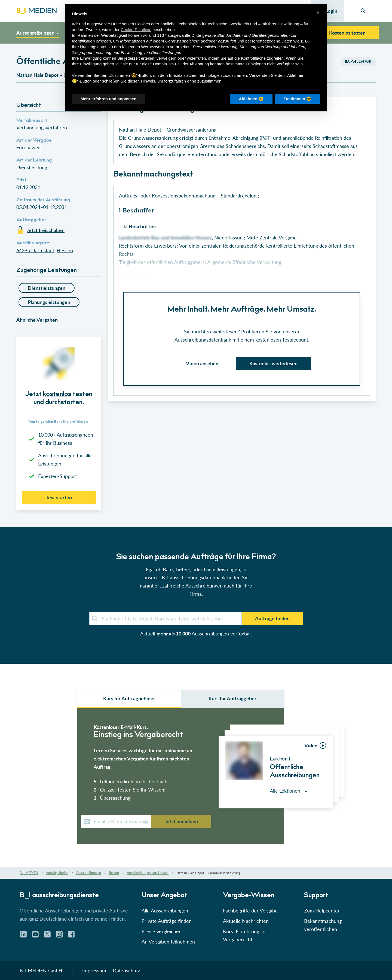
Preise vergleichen (162, 931)
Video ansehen (202, 363)
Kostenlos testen (347, 33)
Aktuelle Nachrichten (246, 921)
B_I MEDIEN (29, 873)
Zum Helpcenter (322, 911)
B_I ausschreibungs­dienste (59, 896)
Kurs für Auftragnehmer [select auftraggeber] (129, 698)
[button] (196, 455)
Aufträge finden (272, 618)
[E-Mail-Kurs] (116, 821)
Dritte (196, 35)
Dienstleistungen (47, 288)
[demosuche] (166, 619)
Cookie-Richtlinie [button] (136, 30)
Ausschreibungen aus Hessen (148, 873)
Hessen (65, 250)
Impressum (94, 970)
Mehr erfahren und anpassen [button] (108, 99)
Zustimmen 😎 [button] (297, 99)
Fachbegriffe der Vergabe (250, 911)
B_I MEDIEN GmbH (41, 970)
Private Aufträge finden (167, 921)
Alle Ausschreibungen (165, 911)
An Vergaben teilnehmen (168, 942)
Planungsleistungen (49, 302)
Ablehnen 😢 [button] (251, 99)
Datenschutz (126, 970)
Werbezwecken (155, 47)
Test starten (59, 497)
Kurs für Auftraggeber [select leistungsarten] (232, 698)
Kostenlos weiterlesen (273, 363)
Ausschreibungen (89, 873)
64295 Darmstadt (35, 250)
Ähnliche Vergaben (37, 320)
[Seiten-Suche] (363, 11)
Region (114, 873)
